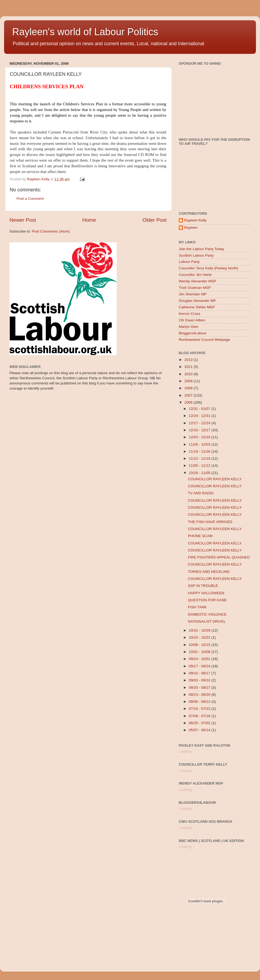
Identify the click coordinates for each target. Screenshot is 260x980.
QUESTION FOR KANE (207, 600)
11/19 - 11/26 (200, 451)
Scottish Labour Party (196, 255)
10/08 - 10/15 (200, 645)
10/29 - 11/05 (200, 473)
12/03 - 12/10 (200, 437)
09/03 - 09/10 (200, 680)
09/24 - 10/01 (200, 659)
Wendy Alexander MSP (198, 281)
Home (89, 220)
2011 (189, 367)
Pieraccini (71, 132)
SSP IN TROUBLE (203, 586)
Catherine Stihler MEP (197, 307)
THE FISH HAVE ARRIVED (210, 522)
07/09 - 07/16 (200, 716)
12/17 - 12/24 (200, 423)
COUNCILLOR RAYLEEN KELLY (215, 479)
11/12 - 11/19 (200, 458)
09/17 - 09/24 (200, 666)
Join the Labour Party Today (201, 249)
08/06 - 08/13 (200, 702)
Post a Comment (30, 199)
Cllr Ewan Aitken (192, 320)
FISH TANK (197, 607)
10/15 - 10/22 (200, 637)
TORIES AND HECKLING (209, 572)
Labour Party (189, 262)
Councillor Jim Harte (195, 275)
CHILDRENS (25, 86)
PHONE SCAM (200, 536)
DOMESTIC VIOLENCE (207, 614)
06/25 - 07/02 (200, 723)
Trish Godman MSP (195, 288)
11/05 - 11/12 (200, 465)
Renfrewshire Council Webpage (204, 340)
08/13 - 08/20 (200, 695)
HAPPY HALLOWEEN (206, 593)
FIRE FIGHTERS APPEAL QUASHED (219, 557)
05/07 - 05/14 (200, 730)
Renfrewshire (82, 166)
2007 (189, 395)
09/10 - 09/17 (200, 673)
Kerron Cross (190, 314)
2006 (189, 402)
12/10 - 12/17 (200, 430)
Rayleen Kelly (195, 220)
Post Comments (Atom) (51, 231)
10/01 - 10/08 (200, 652)
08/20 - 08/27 (200, 687)
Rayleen (191, 228)
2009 (189, 381)
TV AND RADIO (201, 493)
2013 (189, 360)
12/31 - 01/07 (200, 409)
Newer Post (23, 220)
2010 (189, 374)
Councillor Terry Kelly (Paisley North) (209, 268)
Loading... (187, 751)
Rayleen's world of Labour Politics (85, 32)
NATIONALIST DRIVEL (207, 621)
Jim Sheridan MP (193, 294)
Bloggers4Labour (193, 333)
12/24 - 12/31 (200, 416)
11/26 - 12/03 (200, 444)
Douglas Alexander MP (197, 301)
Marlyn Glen (189, 327)
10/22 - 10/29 (200, 630)
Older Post (155, 220)
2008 (189, 388)
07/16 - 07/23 (200, 709)
